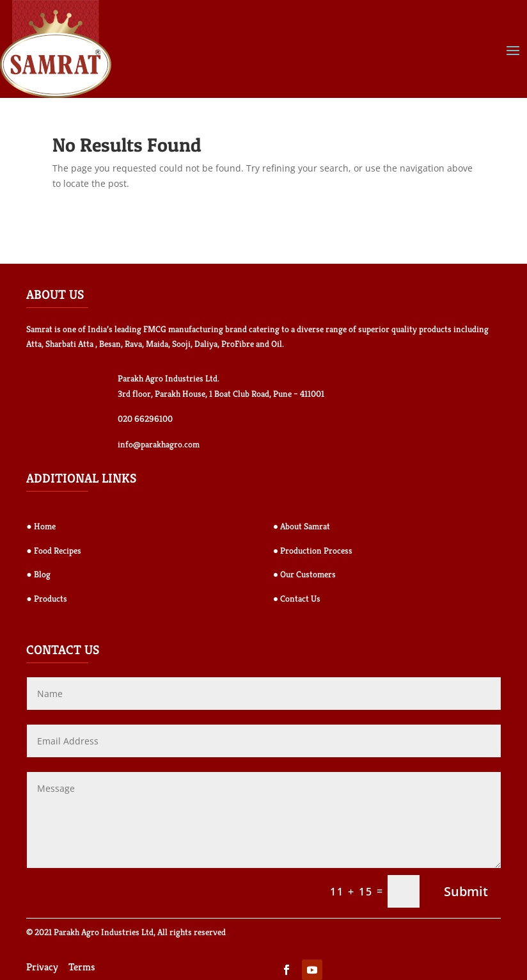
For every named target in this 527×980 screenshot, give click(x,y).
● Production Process (313, 550)
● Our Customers (304, 574)
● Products (46, 598)
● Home (41, 526)
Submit (466, 891)
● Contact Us (297, 598)
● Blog (38, 574)
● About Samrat (302, 526)
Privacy (42, 967)
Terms (82, 967)
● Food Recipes (53, 550)
